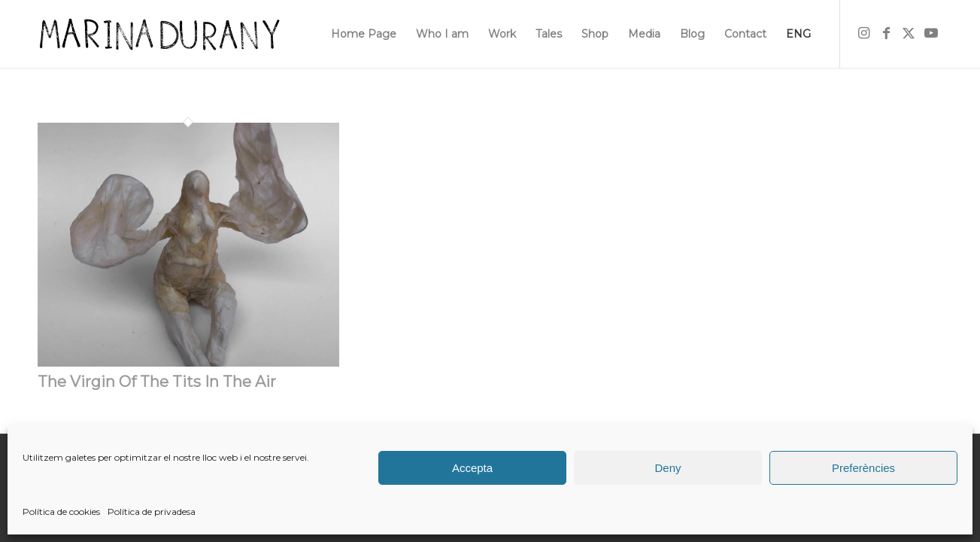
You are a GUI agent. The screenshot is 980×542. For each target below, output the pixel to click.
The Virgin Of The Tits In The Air (157, 382)
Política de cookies (61, 512)
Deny (667, 468)
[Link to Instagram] (863, 33)
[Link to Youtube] (931, 33)
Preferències (863, 468)
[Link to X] (909, 33)
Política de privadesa (152, 512)
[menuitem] (364, 34)
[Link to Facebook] (886, 33)
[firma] (159, 34)
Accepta (472, 468)
